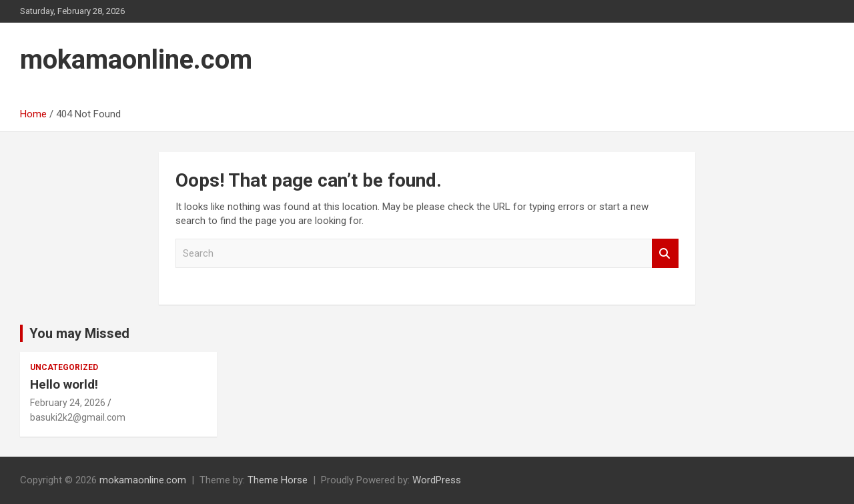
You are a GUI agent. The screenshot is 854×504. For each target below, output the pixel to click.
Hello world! (64, 384)
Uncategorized (64, 367)
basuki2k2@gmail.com (78, 417)
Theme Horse (278, 480)
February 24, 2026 (68, 403)
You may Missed (79, 333)
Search (665, 254)
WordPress (437, 480)
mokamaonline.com (136, 60)
